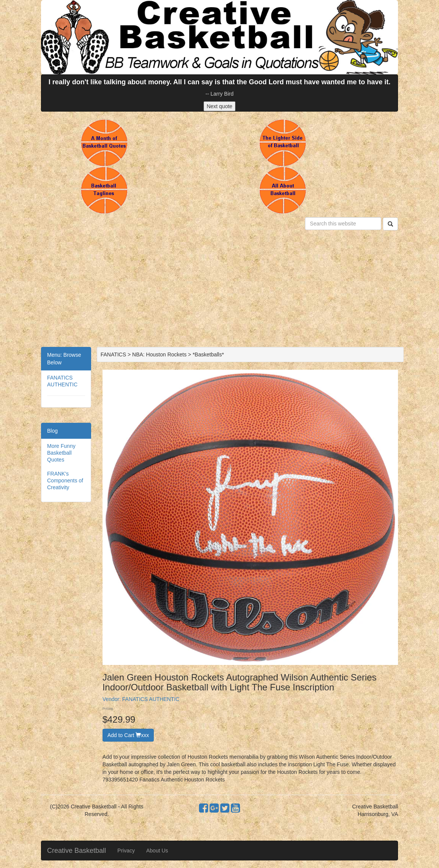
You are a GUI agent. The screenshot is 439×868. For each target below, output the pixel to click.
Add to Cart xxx (128, 735)
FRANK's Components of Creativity (65, 480)
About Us (157, 851)
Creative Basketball (77, 851)
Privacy (126, 851)
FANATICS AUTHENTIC (151, 699)
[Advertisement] (219, 290)
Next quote (219, 106)
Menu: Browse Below (64, 359)
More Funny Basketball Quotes (61, 453)
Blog (52, 431)
